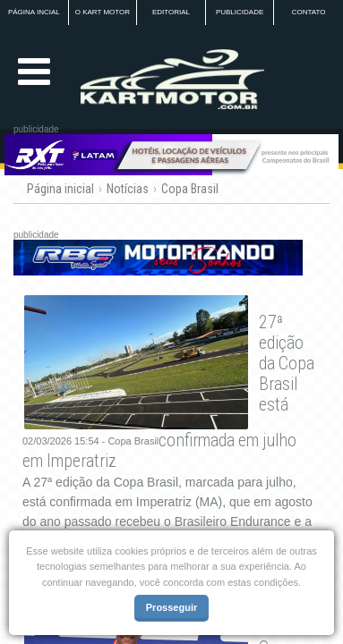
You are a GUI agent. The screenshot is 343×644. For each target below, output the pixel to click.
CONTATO (309, 12)
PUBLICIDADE (240, 12)
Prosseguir (171, 607)
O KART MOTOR (103, 12)
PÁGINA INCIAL (34, 12)
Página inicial (60, 189)
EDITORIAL (171, 12)
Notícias (128, 189)
